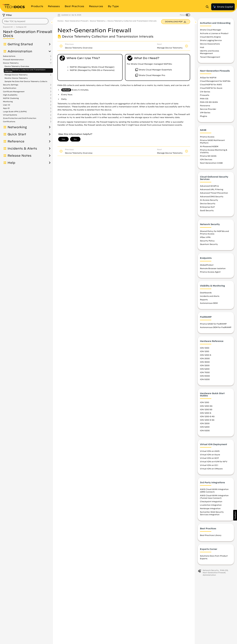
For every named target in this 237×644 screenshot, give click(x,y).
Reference (16, 141)
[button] (235, 515)
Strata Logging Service (211, 40)
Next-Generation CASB (211, 163)
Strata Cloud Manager (211, 30)
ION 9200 (205, 379)
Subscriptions (9, 56)
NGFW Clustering (11, 98)
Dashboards (206, 293)
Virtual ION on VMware (211, 469)
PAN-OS (204, 99)
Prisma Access (207, 137)
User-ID (7, 105)
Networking (17, 127)
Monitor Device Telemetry (16, 78)
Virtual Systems (10, 115)
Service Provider (208, 109)
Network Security (211, 570)
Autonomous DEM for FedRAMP (216, 327)
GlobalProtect (207, 265)
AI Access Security (209, 200)
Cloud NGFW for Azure (211, 88)
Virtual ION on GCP (209, 458)
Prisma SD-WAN (208, 156)
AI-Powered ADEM (209, 146)
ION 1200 (205, 351)
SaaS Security (207, 210)
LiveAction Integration (211, 505)
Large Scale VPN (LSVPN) (15, 112)
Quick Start (17, 134)
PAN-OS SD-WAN (209, 102)
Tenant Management (210, 57)
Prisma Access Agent (210, 272)
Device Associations (210, 44)
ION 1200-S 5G (207, 420)
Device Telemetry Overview (17, 66)
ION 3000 (205, 362)
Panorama (205, 105)
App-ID (6, 108)
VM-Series (205, 112)
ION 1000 (205, 348)
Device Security (208, 203)
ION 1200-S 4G (207, 416)
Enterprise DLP (207, 207)
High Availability (10, 95)
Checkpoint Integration (211, 501)
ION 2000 (205, 358)
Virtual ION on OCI (209, 465)
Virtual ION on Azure (210, 455)
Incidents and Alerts (210, 296)
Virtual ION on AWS (210, 451)
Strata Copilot (223, 7)
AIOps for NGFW (208, 77)
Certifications (9, 122)
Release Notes (19, 156)
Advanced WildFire (209, 186)
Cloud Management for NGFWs (215, 81)
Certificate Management (14, 92)
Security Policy (207, 241)
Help (11, 163)
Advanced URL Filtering (212, 189)
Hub (202, 47)
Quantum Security (209, 244)
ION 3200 (205, 365)
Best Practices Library (211, 535)
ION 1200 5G (206, 409)
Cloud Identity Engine (210, 37)
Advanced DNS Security (212, 196)
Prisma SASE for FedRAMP (213, 324)
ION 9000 (205, 376)
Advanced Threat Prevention (214, 193)
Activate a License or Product (214, 33)
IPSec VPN (205, 237)
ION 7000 (205, 372)
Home (60, 21)
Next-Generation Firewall (76, 21)
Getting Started (20, 44)
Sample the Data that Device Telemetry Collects (26, 81)
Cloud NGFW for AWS (211, 84)
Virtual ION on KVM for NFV (214, 461)
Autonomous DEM (209, 303)
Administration (20, 51)
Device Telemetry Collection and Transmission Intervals (25, 70)
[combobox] (25, 21)
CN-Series (205, 92)
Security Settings (11, 85)
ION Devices (206, 159)
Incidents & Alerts (22, 148)
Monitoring (8, 102)
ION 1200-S (206, 355)
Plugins (204, 116)
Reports (204, 300)
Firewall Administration (13, 60)
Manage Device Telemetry (16, 75)
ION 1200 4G (206, 406)
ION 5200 (205, 369)
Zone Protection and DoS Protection (20, 118)
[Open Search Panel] (208, 7)
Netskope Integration (210, 508)
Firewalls (205, 95)
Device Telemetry (11, 63)
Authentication (10, 88)
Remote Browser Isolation (213, 268)
